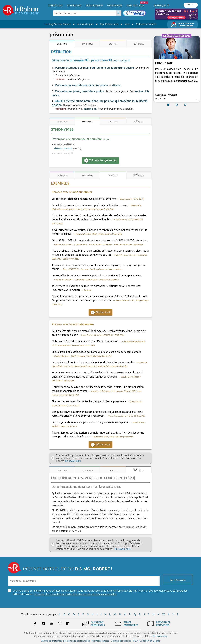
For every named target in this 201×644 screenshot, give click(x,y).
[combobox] (84, 13)
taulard (68, 148)
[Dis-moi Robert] (135, 13)
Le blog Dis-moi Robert (57, 24)
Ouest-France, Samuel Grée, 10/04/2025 (127, 416)
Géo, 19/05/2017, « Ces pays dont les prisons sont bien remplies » (93, 269)
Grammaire (115, 5)
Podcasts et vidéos (146, 24)
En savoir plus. (73, 461)
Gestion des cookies (121, 641)
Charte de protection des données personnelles (65, 641)
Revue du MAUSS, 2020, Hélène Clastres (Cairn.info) (99, 234)
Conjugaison (94, 5)
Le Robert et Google (150, 641)
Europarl (88, 290)
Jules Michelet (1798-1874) (132, 199)
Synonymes (74, 5)
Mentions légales (100, 641)
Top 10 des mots (109, 24)
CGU (135, 641)
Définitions (55, 5)
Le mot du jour (85, 24)
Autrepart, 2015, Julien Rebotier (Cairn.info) (113, 437)
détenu (116, 85)
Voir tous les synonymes (103, 160)
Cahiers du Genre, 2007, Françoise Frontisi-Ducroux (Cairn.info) (83, 356)
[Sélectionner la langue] (191, 5)
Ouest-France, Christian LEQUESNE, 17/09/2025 (103, 335)
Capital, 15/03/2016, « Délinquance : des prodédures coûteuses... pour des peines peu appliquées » (99, 244)
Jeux (127, 24)
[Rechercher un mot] (118, 13)
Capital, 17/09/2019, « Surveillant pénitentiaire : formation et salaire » (87, 280)
